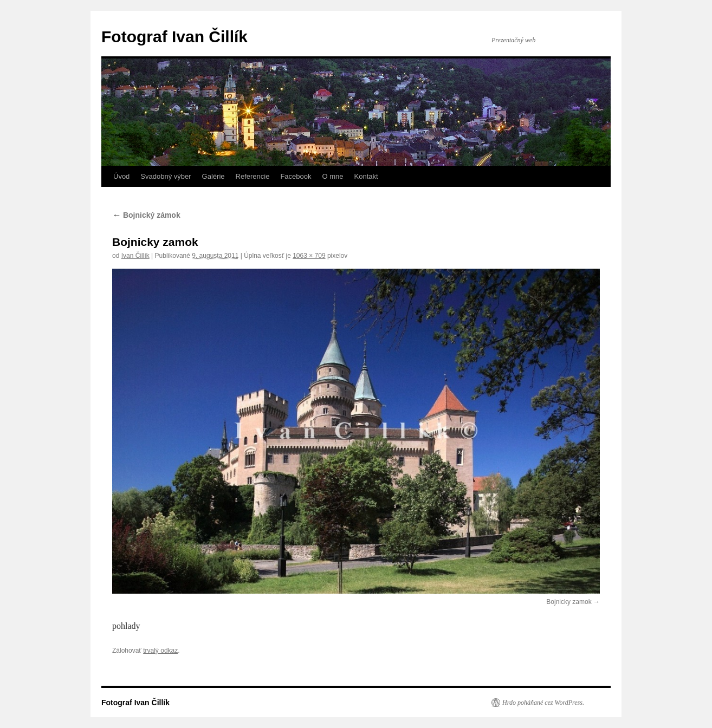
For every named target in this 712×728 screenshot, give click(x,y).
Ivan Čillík (135, 256)
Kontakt (366, 176)
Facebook (296, 176)
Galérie (213, 176)
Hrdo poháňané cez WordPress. (543, 703)
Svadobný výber (166, 176)
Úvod (121, 176)
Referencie (253, 176)
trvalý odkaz (160, 651)
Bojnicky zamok (569, 602)
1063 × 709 (309, 256)
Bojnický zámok (146, 215)
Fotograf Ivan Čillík (174, 37)
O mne (332, 176)
